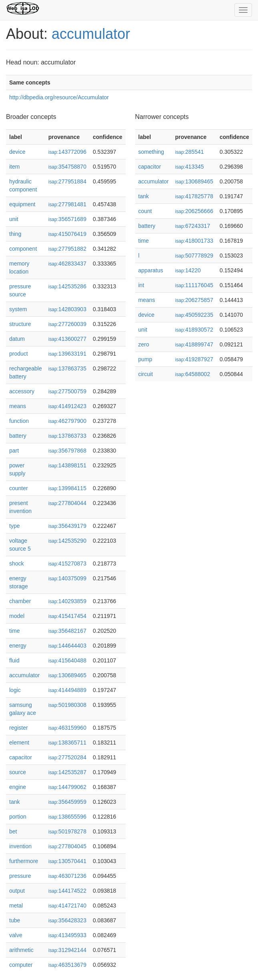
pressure (20, 876)
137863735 (67, 368)
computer (21, 965)
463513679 (67, 965)
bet (13, 831)
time (14, 631)
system (18, 309)
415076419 (67, 234)
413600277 (67, 339)
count (145, 211)
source (18, 772)
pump (145, 359)
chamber (20, 601)
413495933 (67, 935)
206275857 (194, 300)
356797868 (67, 451)
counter (19, 488)
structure (20, 324)
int (141, 285)
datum (17, 339)
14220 (188, 270)
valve (16, 935)
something (151, 152)
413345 (190, 167)
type (14, 526)
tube (15, 920)
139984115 (67, 488)
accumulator (91, 34)
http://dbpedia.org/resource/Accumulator (59, 97)
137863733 (67, 436)
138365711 (67, 743)
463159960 (67, 728)
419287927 (194, 359)
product (19, 354)
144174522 (67, 891)
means (18, 406)
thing (15, 234)
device (17, 152)
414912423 (67, 406)
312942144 (67, 950)
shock (17, 563)
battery (18, 436)
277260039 (67, 324)
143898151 (67, 465)
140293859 (67, 601)
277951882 (67, 249)
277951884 (67, 181)
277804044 (67, 503)
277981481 (67, 204)
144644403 (67, 646)
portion (18, 817)
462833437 (67, 264)
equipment (22, 204)
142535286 (67, 286)
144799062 (67, 787)
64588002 (193, 374)
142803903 (67, 309)
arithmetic (21, 950)
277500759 (67, 391)
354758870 (67, 167)
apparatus (151, 270)
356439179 (67, 526)
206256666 (194, 211)
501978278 (67, 831)
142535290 (67, 541)
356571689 (67, 219)
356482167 (67, 631)
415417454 (67, 616)
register (19, 728)
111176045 (194, 285)
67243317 (193, 226)
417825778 (194, 196)
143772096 (67, 152)
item (14, 167)
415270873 (67, 563)
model (17, 616)
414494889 (67, 690)
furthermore (24, 861)
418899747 (194, 344)
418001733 (194, 241)
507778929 (194, 256)
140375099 (67, 578)
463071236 (67, 876)
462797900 (67, 421)
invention (20, 846)
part (14, 451)
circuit (146, 374)
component (23, 249)
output (17, 891)
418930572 (194, 330)
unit (14, 219)
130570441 (67, 861)
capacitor (21, 757)
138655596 (67, 817)
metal (16, 906)
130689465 (67, 675)
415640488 (67, 660)
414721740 (67, 906)
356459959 (67, 802)
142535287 (67, 772)
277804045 (67, 846)
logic (15, 690)
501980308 (67, 705)
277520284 (67, 757)
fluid (14, 660)
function (19, 421)
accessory (22, 391)
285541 (190, 152)
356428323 (67, 920)
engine (18, 787)
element (19, 743)
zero (144, 344)
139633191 (67, 354)
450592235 (194, 315)
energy (18, 646)
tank (14, 802)
